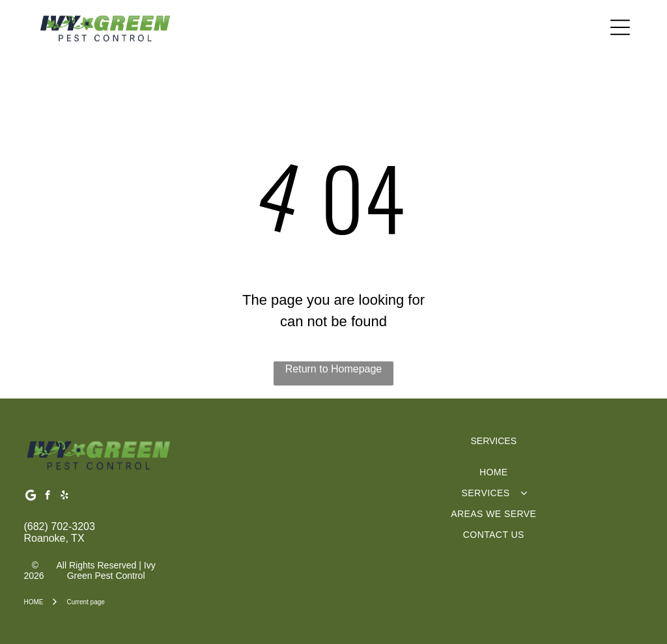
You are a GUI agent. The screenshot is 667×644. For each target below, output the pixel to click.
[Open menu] (620, 27)
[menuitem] (494, 472)
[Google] (30, 497)
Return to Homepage (334, 369)
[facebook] (47, 497)
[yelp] (64, 497)
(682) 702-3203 (59, 526)
